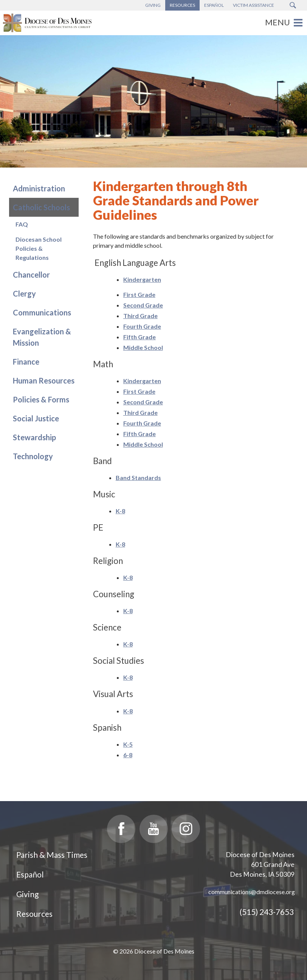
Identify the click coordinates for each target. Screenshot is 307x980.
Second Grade (143, 305)
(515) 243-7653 (267, 912)
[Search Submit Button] (293, 5)
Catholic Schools (41, 207)
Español (30, 874)
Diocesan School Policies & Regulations (39, 248)
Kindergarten (142, 279)
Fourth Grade (142, 326)
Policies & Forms (41, 399)
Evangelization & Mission (42, 337)
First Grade (139, 294)
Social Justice (36, 418)
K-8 (120, 511)
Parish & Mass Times (52, 855)
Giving (27, 894)
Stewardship (34, 437)
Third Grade (140, 316)
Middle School (143, 347)
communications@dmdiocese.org (252, 892)
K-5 (128, 744)
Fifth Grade (140, 337)
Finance (26, 362)
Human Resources (44, 381)
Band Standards (138, 478)
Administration (39, 188)
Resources (34, 914)
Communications (42, 312)
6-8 (128, 755)
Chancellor (31, 275)
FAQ (22, 224)
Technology (33, 456)
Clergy (24, 294)
